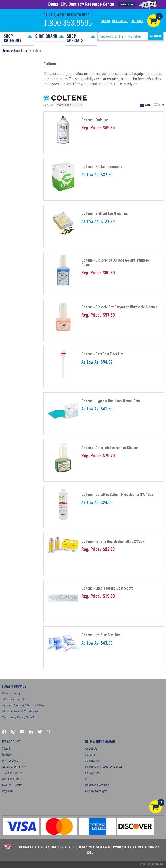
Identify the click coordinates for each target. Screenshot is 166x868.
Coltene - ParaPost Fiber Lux (102, 354)
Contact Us (92, 760)
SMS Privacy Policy (15, 699)
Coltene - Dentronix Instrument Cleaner (110, 448)
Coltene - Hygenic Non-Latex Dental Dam (111, 401)
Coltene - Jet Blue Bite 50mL (102, 635)
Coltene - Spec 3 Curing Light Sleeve (107, 588)
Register (137, 21)
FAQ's (89, 779)
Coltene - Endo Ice (95, 120)
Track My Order (12, 773)
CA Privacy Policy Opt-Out (19, 717)
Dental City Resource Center (104, 767)
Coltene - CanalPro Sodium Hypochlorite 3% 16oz (117, 495)
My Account (120, 21)
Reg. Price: (91, 128)
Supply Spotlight (96, 791)
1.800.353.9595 (68, 23)
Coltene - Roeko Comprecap (102, 167)
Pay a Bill (8, 791)
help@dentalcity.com (124, 847)
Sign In (105, 21)
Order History (11, 779)
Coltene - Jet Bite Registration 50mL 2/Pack (113, 542)
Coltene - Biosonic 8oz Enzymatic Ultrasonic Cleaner (119, 307)
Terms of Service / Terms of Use (23, 705)
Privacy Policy (11, 693)
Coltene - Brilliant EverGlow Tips (105, 214)
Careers (90, 754)
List (162, 105)
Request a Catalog (97, 785)
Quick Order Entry (14, 767)
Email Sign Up (95, 773)
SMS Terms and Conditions (20, 711)
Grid (148, 105)
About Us (91, 748)
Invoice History (12, 785)
